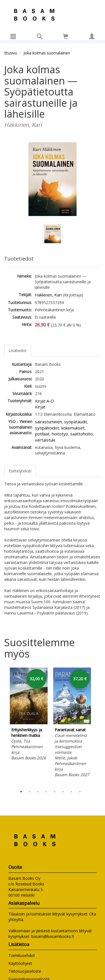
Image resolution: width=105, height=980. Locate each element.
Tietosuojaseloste (25, 971)
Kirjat (40, 407)
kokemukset (73, 428)
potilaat (42, 434)
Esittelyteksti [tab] (20, 471)
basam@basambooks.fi (53, 936)
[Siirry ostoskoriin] (66, 36)
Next (98, 726)
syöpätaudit (76, 422)
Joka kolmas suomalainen (47, 53)
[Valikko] (13, 36)
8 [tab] (80, 792)
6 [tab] (63, 792)
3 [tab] (38, 792)
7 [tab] (71, 792)
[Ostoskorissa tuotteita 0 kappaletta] (66, 37)
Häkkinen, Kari (48, 295)
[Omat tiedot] (92, 36)
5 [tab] (55, 792)
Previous (3, 726)
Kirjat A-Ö (45, 401)
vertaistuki (45, 440)
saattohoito (81, 434)
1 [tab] (21, 792)
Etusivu (11, 53)
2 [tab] (29, 792)
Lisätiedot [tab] (18, 350)
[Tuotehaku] (39, 36)
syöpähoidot (47, 428)
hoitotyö (60, 434)
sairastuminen (48, 422)
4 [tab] (46, 792)
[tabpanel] (29, 715)
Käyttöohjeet (20, 963)
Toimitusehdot (22, 955)
